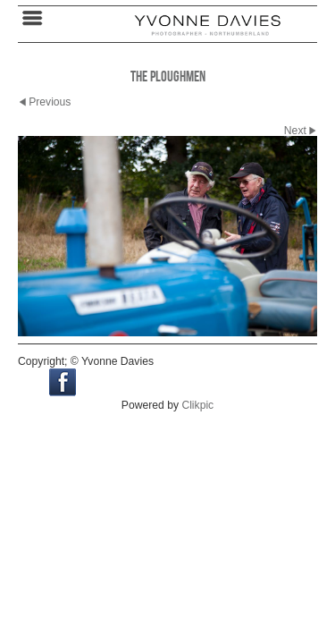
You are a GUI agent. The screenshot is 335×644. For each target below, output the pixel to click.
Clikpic (197, 405)
